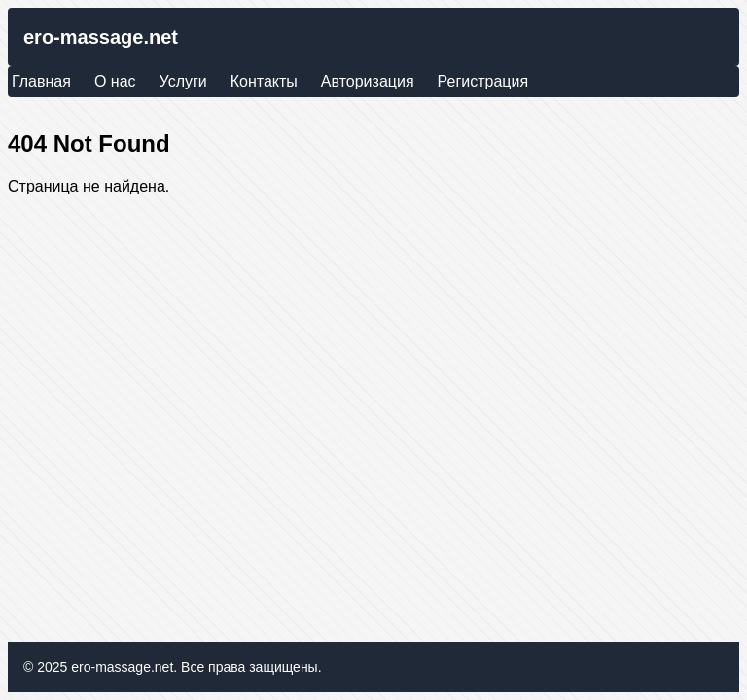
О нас (115, 81)
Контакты (264, 81)
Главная (41, 81)
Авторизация (368, 81)
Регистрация (483, 81)
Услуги (183, 81)
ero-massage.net (101, 37)
